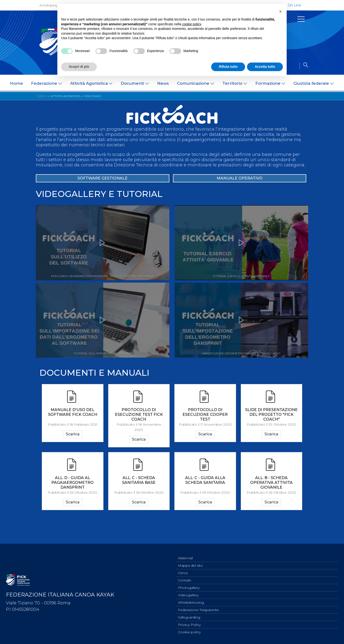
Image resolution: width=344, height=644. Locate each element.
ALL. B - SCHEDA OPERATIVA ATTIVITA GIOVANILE (271, 503)
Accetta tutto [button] (265, 67)
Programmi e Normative (49, 99)
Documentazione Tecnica (155, 99)
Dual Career (306, 99)
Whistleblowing (191, 600)
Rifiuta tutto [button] (228, 67)
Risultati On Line (197, 99)
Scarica (73, 453)
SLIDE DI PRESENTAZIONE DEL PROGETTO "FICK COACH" (271, 432)
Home (16, 83)
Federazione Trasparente (198, 608)
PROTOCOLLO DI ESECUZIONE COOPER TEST (205, 432)
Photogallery (189, 585)
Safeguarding (189, 616)
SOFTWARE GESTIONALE (103, 195)
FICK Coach (250, 99)
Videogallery (188, 592)
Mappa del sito (190, 561)
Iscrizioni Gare (278, 99)
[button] (280, 11)
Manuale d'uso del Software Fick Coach (73, 430)
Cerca (183, 569)
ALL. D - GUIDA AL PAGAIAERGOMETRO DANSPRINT (73, 503)
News (163, 83)
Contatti (185, 577)
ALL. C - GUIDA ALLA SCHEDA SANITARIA (205, 500)
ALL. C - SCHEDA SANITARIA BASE (139, 500)
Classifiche (226, 99)
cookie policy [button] (192, 24)
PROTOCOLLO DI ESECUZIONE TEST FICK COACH (139, 432)
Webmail (185, 553)
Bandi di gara (86, 99)
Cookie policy (189, 632)
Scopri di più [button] (79, 67)
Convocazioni (115, 99)
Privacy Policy (189, 624)
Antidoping (49, 5)
